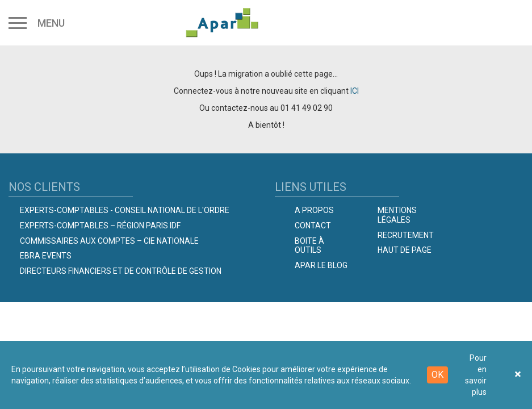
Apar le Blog (321, 265)
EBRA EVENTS (46, 256)
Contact (313, 226)
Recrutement (406, 235)
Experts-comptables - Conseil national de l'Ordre (125, 210)
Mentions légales (397, 215)
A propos (314, 210)
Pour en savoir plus (476, 375)
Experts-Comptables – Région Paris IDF (100, 226)
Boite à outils (309, 246)
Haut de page (405, 250)
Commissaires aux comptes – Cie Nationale (109, 241)
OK (437, 375)
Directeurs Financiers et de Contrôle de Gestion (121, 271)
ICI (355, 91)
